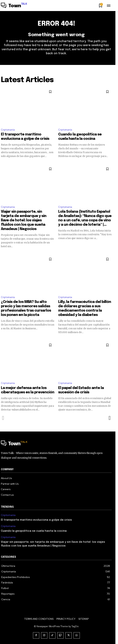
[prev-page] (3, 418)
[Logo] (14, 6)
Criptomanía (8, 130)
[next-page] (109, 418)
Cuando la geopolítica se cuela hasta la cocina (34, 531)
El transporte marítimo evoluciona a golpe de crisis (36, 520)
